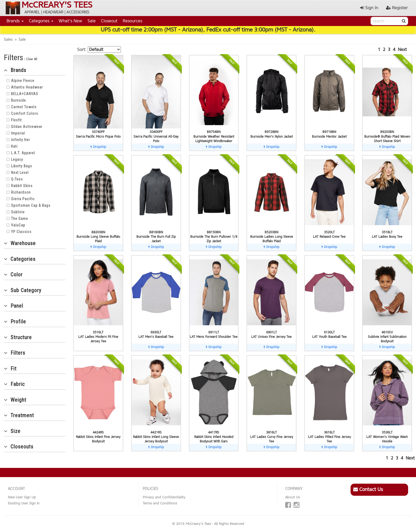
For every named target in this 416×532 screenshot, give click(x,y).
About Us (292, 497)
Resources (132, 21)
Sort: (82, 50)
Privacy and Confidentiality (164, 497)
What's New (70, 21)
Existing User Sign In (24, 503)
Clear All (32, 59)
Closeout (109, 21)
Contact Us (368, 489)
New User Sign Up (22, 497)
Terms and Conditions (160, 503)
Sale (92, 21)
